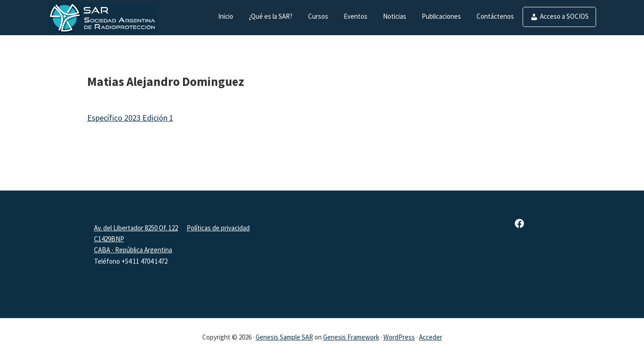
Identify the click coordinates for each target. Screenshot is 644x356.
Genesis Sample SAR (284, 337)
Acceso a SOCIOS (564, 16)
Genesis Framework (351, 337)
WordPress (399, 337)
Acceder (431, 337)
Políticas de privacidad (218, 228)
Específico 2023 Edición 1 (130, 118)
